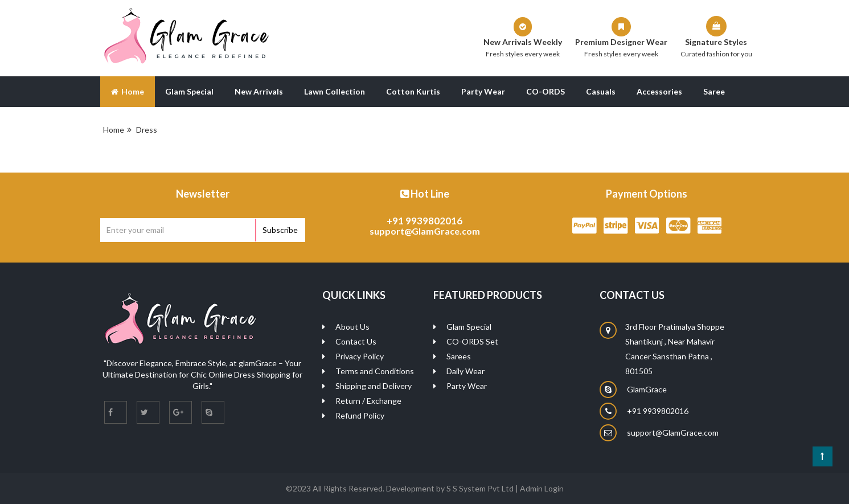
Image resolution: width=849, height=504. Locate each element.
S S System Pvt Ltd (480, 488)
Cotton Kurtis (413, 91)
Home (128, 91)
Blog (120, 125)
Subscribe (280, 230)
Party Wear (483, 91)
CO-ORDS (546, 91)
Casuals (601, 91)
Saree (714, 91)
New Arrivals (259, 91)
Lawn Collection (335, 91)
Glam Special (189, 91)
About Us (167, 125)
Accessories (659, 91)
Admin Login (542, 488)
